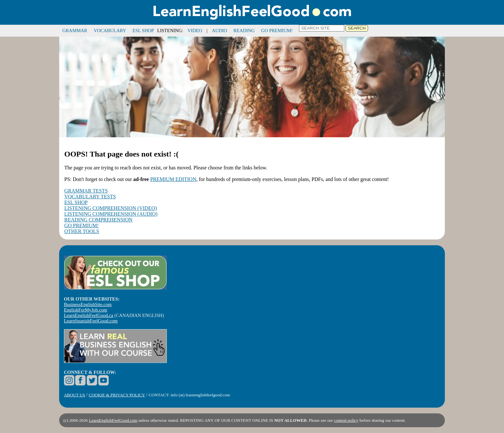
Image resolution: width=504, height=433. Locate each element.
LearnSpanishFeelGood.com (91, 321)
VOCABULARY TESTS (90, 197)
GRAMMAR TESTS (86, 191)
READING (244, 31)
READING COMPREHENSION (98, 220)
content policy (346, 420)
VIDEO (195, 31)
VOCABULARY (110, 31)
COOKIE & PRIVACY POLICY (117, 395)
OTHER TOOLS (82, 231)
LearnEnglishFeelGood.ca (89, 315)
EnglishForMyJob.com (86, 310)
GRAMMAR (75, 31)
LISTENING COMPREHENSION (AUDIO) (111, 214)
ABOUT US (75, 395)
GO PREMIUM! (277, 31)
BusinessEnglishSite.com (88, 304)
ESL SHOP (143, 31)
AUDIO (219, 31)
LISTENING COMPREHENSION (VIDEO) (111, 208)
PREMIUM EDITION (173, 179)
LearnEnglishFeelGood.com (113, 420)
